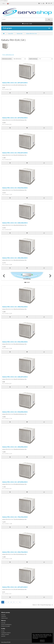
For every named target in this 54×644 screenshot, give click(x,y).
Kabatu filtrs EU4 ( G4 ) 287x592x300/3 (15, 118)
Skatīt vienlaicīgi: (33, 59)
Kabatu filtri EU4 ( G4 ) (31, 34)
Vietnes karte (4, 618)
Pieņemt (42, 641)
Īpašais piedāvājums (6, 625)
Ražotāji (3, 623)
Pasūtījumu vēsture (6, 633)
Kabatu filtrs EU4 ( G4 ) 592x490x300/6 (15, 342)
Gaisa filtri (11, 34)
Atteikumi (4, 616)
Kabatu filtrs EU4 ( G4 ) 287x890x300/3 (15, 482)
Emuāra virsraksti (6, 626)
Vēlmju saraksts (5, 634)
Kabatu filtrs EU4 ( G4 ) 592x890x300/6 (15, 412)
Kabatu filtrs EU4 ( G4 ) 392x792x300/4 (15, 552)
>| (20, 602)
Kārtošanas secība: (7, 59)
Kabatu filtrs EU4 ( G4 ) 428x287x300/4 (15, 377)
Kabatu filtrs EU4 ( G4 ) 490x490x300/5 (15, 258)
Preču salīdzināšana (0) (8, 55)
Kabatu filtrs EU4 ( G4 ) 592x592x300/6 (15, 188)
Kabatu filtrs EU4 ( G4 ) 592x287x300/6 (15, 153)
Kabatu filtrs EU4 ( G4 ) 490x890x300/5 (15, 447)
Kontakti (3, 615)
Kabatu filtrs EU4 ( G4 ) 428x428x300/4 (15, 223)
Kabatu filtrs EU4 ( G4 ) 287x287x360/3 (15, 587)
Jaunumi (3, 636)
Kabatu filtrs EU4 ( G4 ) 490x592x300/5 (15, 307)
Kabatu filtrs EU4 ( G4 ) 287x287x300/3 (15, 83)
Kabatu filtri (20, 34)
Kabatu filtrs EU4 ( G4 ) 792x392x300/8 (15, 517)
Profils (3, 631)
